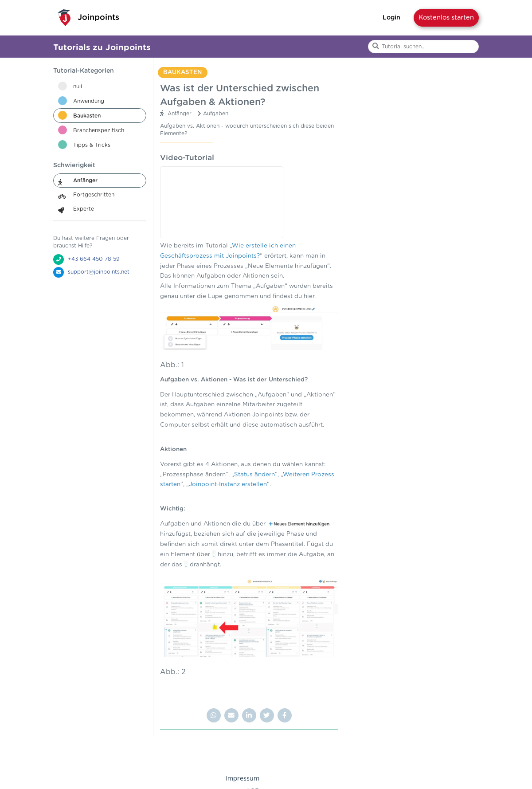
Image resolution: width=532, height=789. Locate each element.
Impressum (243, 779)
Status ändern (254, 475)
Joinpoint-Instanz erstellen (228, 484)
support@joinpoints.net (99, 272)
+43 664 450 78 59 (94, 259)
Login (391, 18)
